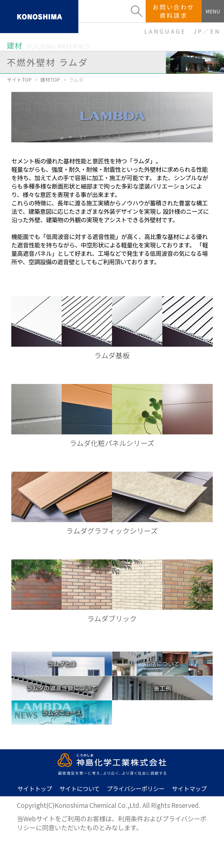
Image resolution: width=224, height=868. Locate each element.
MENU (213, 11)
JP (198, 31)
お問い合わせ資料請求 (174, 11)
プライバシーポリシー (136, 788)
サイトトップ (35, 788)
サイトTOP (19, 79)
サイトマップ (189, 788)
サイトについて (80, 788)
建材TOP (50, 79)
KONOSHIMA (15, 4)
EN (216, 31)
